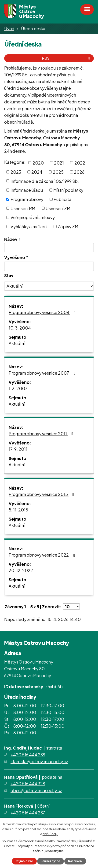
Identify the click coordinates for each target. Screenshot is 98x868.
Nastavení (75, 861)
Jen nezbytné (51, 861)
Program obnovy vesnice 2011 (42, 434)
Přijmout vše (24, 861)
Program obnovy (27, 199)
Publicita (63, 199)
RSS (67, 58)
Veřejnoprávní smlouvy (33, 217)
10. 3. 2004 (20, 328)
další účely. (50, 834)
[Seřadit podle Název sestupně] (20, 240)
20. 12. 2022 (21, 570)
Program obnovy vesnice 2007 (43, 373)
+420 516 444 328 (28, 784)
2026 (79, 172)
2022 (80, 163)
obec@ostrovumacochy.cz (36, 790)
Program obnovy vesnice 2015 (42, 494)
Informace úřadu (27, 190)
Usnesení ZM (58, 208)
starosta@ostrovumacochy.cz (39, 761)
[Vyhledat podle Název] (49, 248)
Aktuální (17, 343)
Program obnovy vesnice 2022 (43, 555)
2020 (38, 163)
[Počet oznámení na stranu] (71, 607)
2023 (16, 172)
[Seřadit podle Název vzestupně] (20, 238)
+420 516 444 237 (28, 813)
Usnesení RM (23, 208)
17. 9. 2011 (18, 449)
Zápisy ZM (68, 226)
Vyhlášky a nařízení (29, 226)
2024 (37, 172)
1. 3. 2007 (18, 388)
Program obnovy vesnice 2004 (43, 312)
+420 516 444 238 (28, 755)
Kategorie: (15, 162)
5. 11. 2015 (18, 510)
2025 (58, 172)
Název (11, 239)
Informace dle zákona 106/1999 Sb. (45, 181)
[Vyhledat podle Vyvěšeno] (49, 266)
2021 (59, 163)
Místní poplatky (68, 190)
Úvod (9, 28)
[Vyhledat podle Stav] (49, 286)
